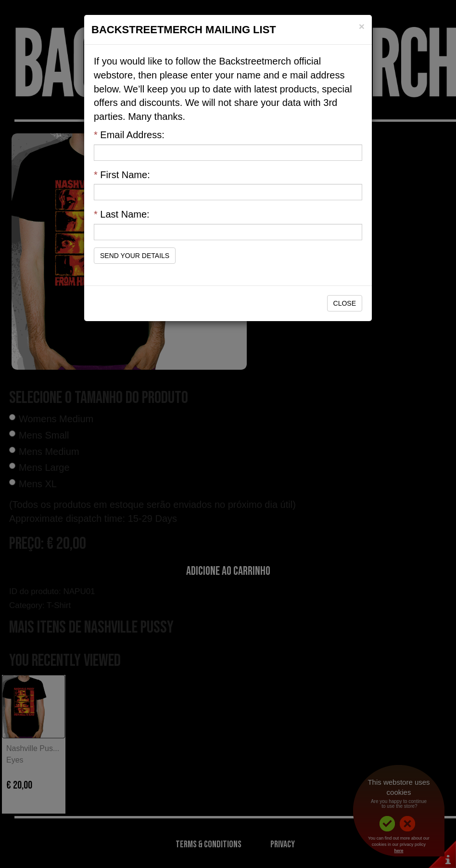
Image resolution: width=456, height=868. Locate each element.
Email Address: (129, 135)
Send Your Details (135, 256)
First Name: (122, 175)
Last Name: (122, 214)
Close (345, 303)
